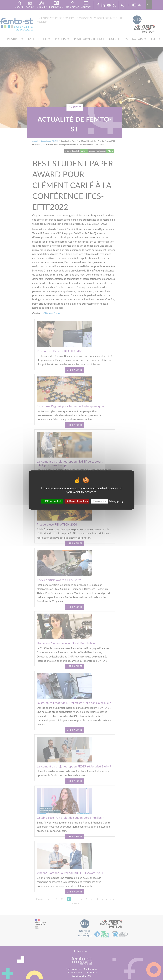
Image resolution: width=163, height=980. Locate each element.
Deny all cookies (77, 501)
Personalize (100, 501)
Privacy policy (116, 501)
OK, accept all (52, 501)
